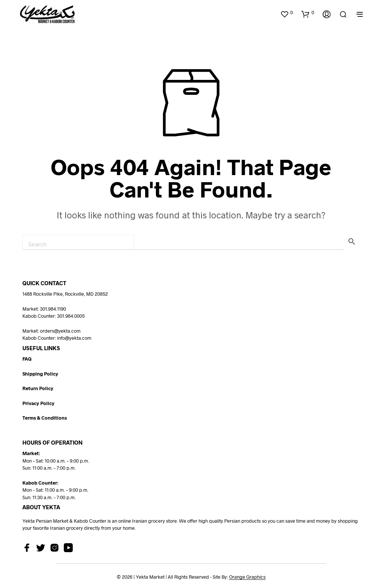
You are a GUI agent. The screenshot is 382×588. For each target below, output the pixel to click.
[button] (286, 13)
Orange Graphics (247, 577)
